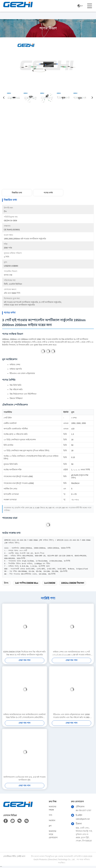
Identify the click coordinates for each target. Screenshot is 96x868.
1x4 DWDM (50, 583)
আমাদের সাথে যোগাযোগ (53, 834)
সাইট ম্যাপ (21, 856)
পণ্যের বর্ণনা (48, 193)
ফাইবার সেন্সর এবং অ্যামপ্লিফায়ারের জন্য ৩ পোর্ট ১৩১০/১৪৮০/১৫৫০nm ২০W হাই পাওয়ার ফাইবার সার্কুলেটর (71, 653)
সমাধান (52, 820)
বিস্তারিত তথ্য (17, 193)
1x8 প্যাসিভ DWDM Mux (27, 583)
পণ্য (50, 815)
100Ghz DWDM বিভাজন (73, 583)
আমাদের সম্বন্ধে (52, 808)
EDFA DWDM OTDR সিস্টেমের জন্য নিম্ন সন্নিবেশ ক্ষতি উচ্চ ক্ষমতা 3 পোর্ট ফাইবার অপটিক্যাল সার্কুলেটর (25, 653)
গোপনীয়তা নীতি (10, 856)
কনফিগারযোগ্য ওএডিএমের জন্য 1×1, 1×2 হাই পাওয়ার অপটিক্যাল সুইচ (25, 778)
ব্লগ (50, 826)
